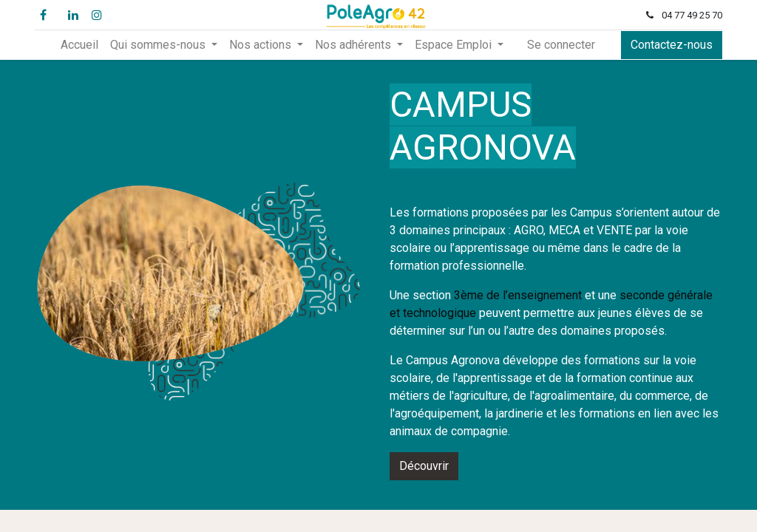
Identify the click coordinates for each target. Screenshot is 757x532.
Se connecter (561, 45)
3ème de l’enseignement (518, 295)
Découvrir (424, 466)
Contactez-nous (672, 45)
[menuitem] (79, 45)
